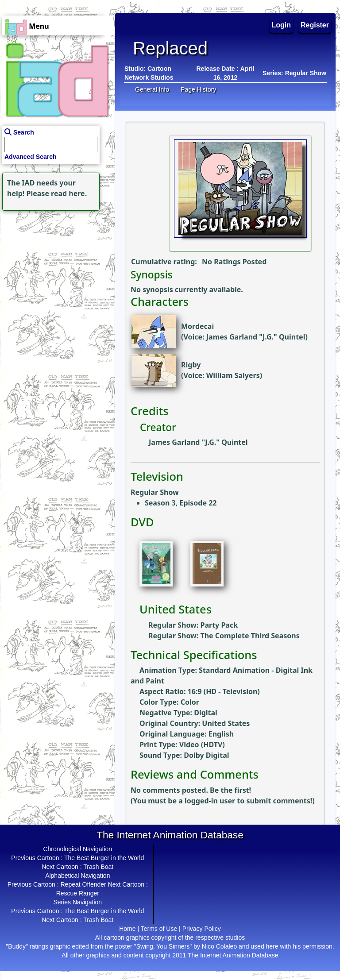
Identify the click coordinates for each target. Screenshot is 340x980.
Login (282, 25)
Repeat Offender (83, 884)
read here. (69, 193)
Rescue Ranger (78, 893)
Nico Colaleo (219, 946)
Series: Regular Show (294, 73)
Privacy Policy (202, 929)
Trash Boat (98, 867)
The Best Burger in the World (104, 858)
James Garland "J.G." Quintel (256, 337)
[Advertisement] (55, 268)
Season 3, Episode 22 (181, 503)
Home (127, 929)
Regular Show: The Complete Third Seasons (224, 636)
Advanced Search (31, 157)
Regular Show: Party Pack (193, 625)
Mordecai (197, 326)
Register (315, 25)
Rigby (191, 365)
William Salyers (233, 375)
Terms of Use (159, 929)
